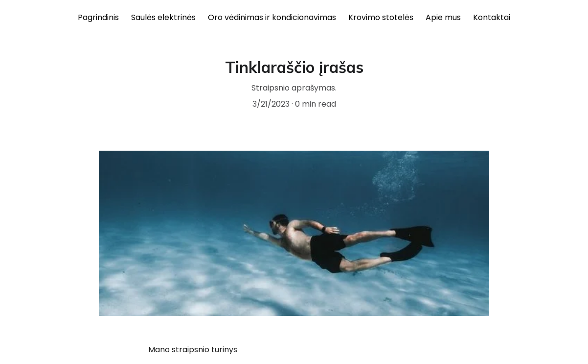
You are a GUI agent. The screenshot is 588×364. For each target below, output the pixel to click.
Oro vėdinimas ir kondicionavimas (272, 18)
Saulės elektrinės (163, 18)
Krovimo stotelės (381, 18)
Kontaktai (492, 18)
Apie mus (443, 18)
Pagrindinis (98, 18)
